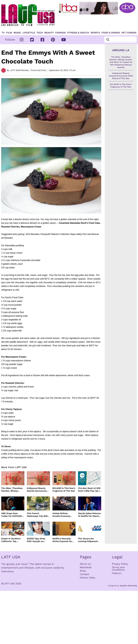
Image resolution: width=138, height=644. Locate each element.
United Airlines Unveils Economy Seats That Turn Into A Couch (63, 515)
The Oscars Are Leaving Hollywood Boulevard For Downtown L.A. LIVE (88, 540)
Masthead (86, 567)
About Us (85, 564)
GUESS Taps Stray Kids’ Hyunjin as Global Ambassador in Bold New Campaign (38, 540)
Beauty (49, 33)
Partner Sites (88, 578)
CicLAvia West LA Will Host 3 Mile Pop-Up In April (89, 490)
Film (9, 33)
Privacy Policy (120, 564)
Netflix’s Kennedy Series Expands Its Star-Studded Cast (62, 540)
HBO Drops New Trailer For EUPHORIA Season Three (12, 515)
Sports (95, 33)
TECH (40, 33)
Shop (83, 571)
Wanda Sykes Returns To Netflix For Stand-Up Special (89, 515)
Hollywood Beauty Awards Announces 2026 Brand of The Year (37, 490)
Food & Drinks (111, 33)
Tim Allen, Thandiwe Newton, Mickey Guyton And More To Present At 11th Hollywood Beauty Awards (12, 490)
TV (3, 33)
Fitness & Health (78, 33)
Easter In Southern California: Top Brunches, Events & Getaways (11, 540)
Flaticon (117, 573)
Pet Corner (129, 33)
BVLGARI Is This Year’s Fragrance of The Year (64, 489)
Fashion (60, 33)
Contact (84, 574)
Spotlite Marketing (128, 586)
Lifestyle (29, 33)
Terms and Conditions (118, 569)
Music (17, 33)
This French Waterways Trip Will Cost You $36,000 (37, 515)
